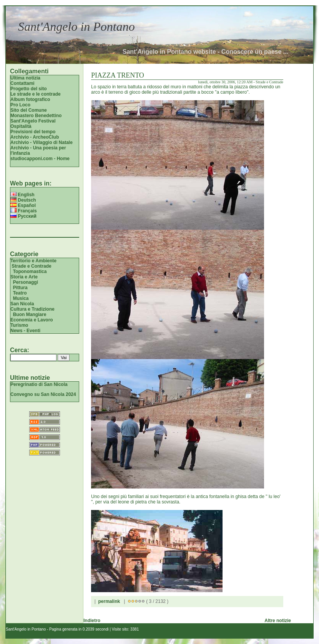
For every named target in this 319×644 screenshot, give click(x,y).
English (22, 195)
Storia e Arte (24, 277)
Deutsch (23, 200)
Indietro (92, 621)
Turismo (19, 325)
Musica (21, 298)
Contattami (22, 83)
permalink (109, 601)
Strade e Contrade (31, 266)
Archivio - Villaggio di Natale (42, 142)
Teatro (20, 293)
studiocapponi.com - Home (40, 159)
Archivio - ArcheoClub (35, 137)
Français (24, 211)
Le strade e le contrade (36, 94)
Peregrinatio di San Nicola (39, 384)
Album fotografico (30, 99)
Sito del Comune (29, 110)
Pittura (20, 288)
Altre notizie (278, 621)
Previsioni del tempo (33, 132)
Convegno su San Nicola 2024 (43, 394)
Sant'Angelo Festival (33, 121)
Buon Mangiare (30, 315)
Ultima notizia (25, 78)
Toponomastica (30, 272)
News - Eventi (25, 331)
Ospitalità (21, 126)
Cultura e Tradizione (32, 309)
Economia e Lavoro (32, 320)
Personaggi (26, 282)
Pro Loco (20, 105)
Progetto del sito (29, 89)
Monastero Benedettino (36, 116)
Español (23, 205)
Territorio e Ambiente (33, 261)
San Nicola (22, 304)
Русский (23, 216)
